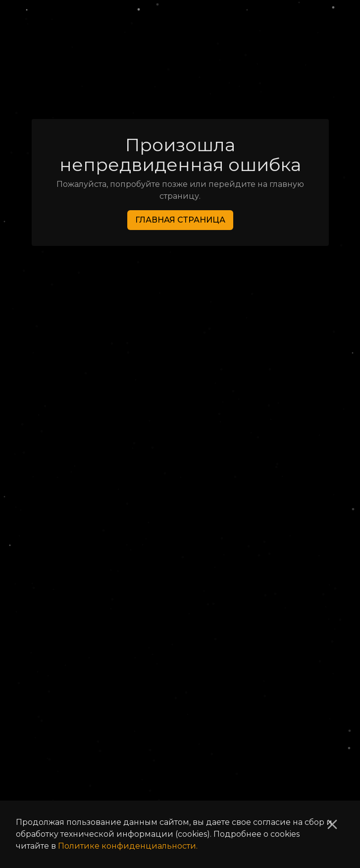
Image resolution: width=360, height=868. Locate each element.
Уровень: (71, 500)
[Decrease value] (258, 500)
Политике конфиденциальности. (128, 846)
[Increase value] (300, 500)
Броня (173, 84)
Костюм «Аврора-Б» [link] (256, 84)
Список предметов (93, 84)
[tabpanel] (180, 440)
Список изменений (87, 792)
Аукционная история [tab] (113, 415)
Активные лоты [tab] (247, 415)
